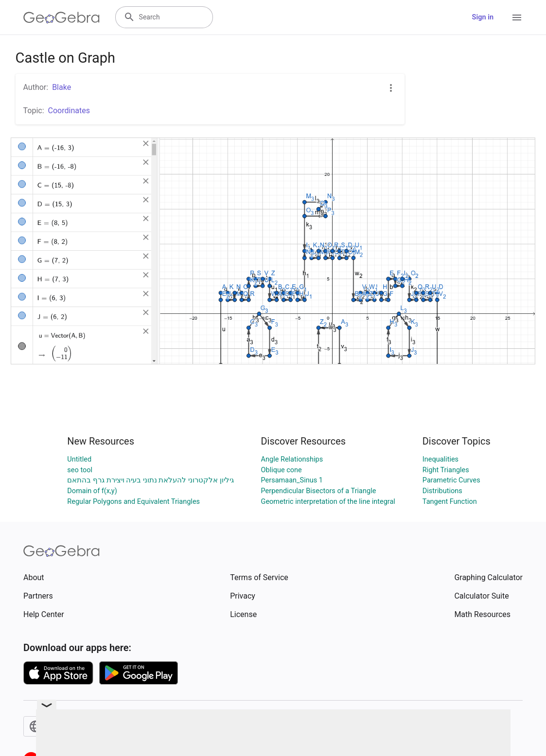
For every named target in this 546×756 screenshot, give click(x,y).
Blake (62, 87)
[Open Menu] (517, 17)
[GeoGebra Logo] (62, 17)
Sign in (483, 17)
